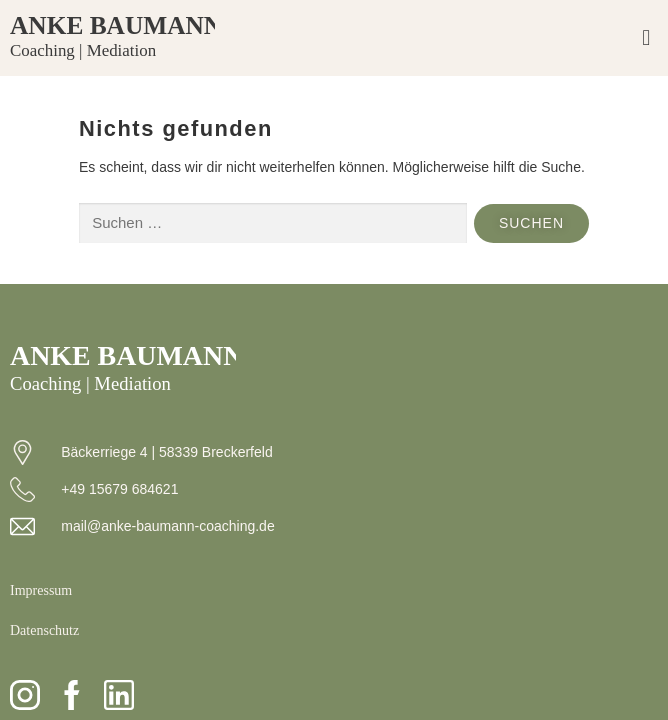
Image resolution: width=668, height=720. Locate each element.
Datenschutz (44, 630)
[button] (646, 38)
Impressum (41, 590)
